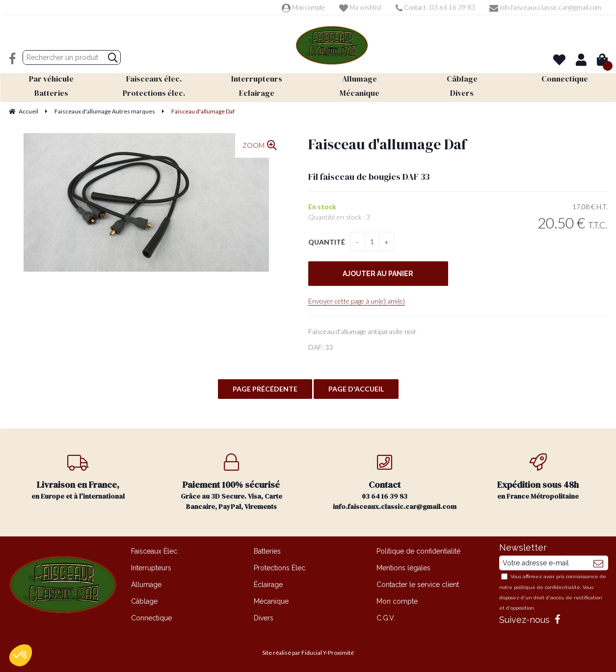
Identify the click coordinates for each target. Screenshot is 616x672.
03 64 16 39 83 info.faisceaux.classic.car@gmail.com (395, 482)
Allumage (146, 585)
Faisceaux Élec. (155, 551)
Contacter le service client (418, 585)
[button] (21, 655)
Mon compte (303, 7)
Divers (264, 618)
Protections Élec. (280, 568)
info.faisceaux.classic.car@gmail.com (545, 7)
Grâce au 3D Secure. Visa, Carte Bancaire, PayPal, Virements (231, 482)
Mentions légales (403, 568)
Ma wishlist (360, 7)
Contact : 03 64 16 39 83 (435, 7)
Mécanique (271, 601)
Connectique (151, 618)
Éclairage (268, 585)
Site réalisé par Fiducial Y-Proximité (308, 653)
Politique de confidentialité (418, 551)
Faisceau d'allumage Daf (387, 144)
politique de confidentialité (547, 587)
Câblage (144, 601)
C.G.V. (386, 618)
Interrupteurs (151, 568)
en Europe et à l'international (78, 477)
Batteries (267, 551)
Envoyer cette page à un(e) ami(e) (357, 301)
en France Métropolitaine (538, 477)
